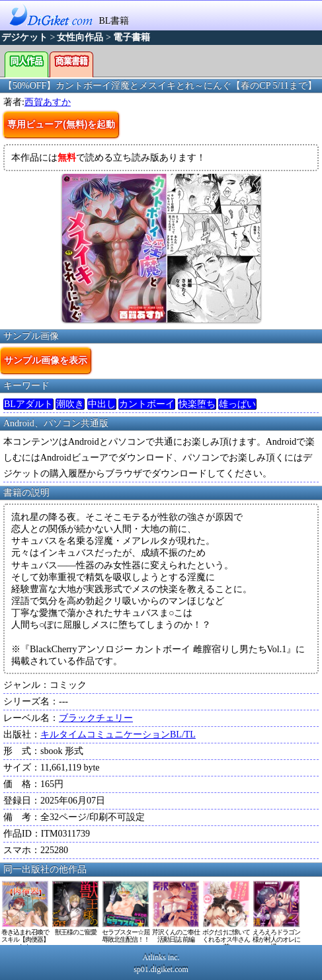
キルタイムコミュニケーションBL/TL (118, 735)
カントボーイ (147, 404)
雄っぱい (237, 404)
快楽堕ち (197, 404)
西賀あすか (48, 102)
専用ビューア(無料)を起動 (61, 124)
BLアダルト (28, 404)
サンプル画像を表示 (46, 360)
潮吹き (70, 404)
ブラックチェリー (96, 718)
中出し (102, 404)
